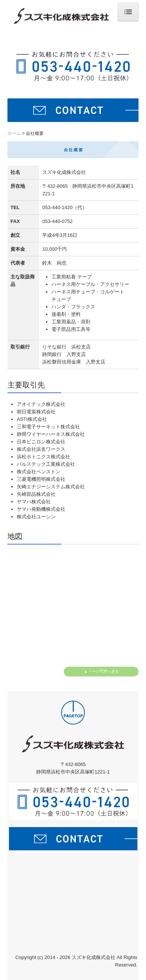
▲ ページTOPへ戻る (101, 671)
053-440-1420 (57, 207)
